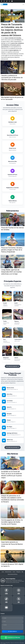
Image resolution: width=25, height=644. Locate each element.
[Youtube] (12, 1)
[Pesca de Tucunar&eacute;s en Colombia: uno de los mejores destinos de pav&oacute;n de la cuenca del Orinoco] (13, 16)
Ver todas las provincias (13, 447)
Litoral (14, 572)
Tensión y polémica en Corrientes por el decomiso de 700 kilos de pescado (12, 78)
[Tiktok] (7, 1)
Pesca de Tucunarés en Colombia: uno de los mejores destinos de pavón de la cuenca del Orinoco (12, 30)
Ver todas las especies (13, 366)
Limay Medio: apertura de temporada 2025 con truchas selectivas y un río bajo (11, 272)
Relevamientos (8, 572)
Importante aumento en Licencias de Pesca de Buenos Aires (12, 544)
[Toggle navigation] (23, 4)
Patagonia (18, 572)
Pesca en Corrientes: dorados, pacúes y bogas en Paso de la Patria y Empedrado (12, 250)
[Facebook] (2, 1)
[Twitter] (9, 1)
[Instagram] (4, 1)
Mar (22, 572)
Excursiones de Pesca (13, 574)
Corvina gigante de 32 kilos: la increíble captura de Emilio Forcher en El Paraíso (12, 522)
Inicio (3, 572)
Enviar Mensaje (13, 631)
